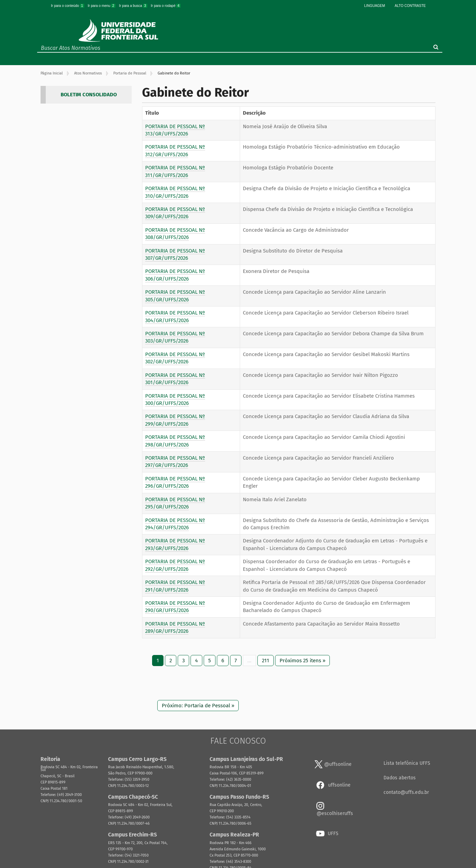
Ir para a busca (133, 6)
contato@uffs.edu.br (406, 792)
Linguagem (374, 6)
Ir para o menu (102, 6)
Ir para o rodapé (166, 6)
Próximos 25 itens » (302, 661)
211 (266, 661)
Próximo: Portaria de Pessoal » (198, 706)
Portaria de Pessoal (130, 73)
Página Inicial (52, 73)
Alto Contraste (410, 6)
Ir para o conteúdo (68, 6)
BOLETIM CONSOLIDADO (89, 95)
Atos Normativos (88, 73)
